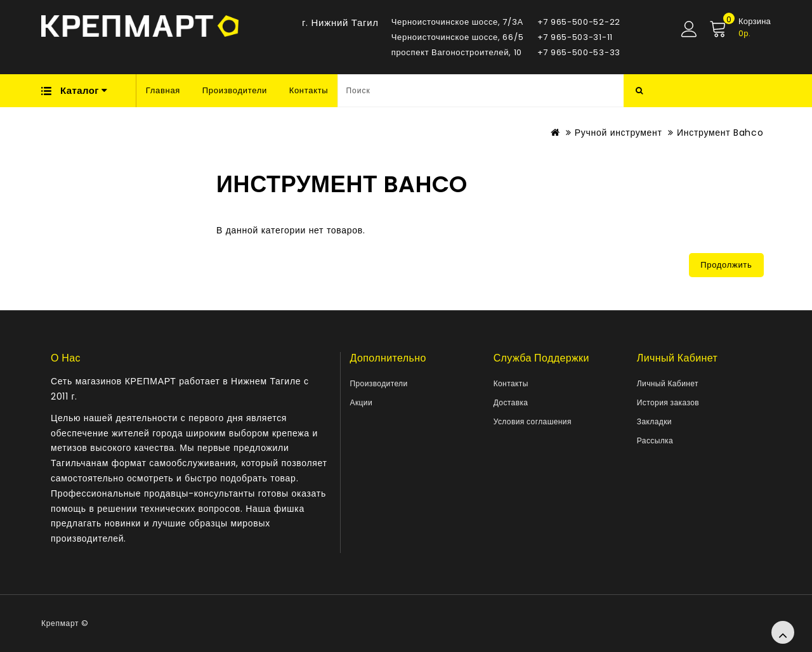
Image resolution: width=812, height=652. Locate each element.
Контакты (309, 90)
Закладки (654, 421)
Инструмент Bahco (720, 133)
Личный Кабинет (668, 383)
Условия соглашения (533, 421)
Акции (362, 402)
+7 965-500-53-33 (579, 52)
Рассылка (655, 440)
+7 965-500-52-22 (579, 22)
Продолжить (726, 265)
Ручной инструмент (619, 133)
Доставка (511, 402)
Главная (163, 90)
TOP (783, 632)
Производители (235, 90)
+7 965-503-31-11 (575, 37)
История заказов (668, 402)
